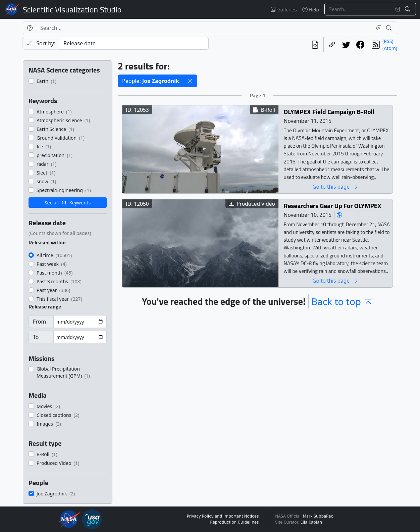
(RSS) (388, 41)
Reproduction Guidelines (234, 522)
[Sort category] (134, 43)
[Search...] (358, 9)
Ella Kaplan (311, 522)
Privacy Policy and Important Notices (223, 516)
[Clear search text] (396, 9)
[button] (190, 81)
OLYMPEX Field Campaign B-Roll (329, 112)
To (36, 337)
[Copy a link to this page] (332, 45)
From (39, 322)
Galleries (284, 9)
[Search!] (408, 9)
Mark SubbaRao (318, 516)
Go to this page (335, 186)
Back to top (342, 301)
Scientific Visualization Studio (72, 9)
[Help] (30, 28)
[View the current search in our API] (315, 45)
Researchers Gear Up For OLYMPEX (333, 206)
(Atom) (390, 48)
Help (311, 9)
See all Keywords (68, 203)
